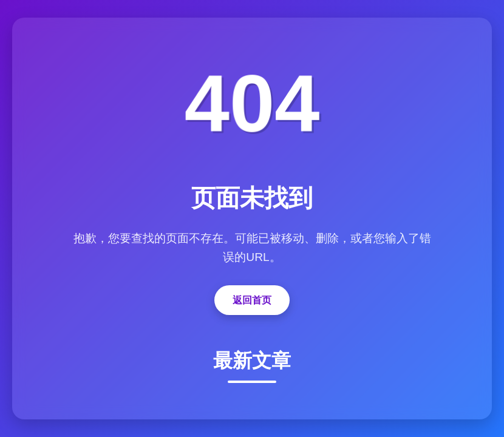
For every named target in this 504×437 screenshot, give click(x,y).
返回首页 (252, 300)
